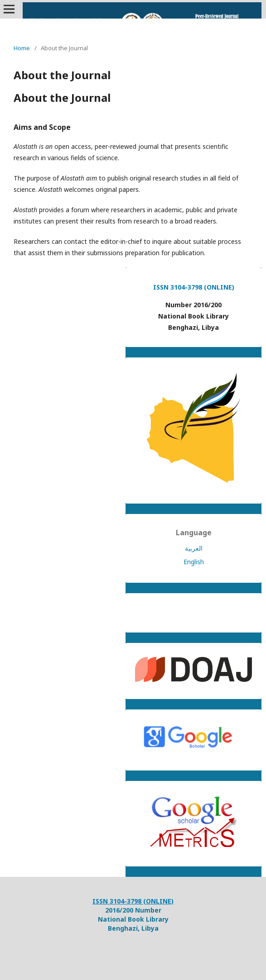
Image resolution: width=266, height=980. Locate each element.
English (194, 562)
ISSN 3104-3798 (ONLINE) (194, 287)
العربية (194, 548)
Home (22, 48)
